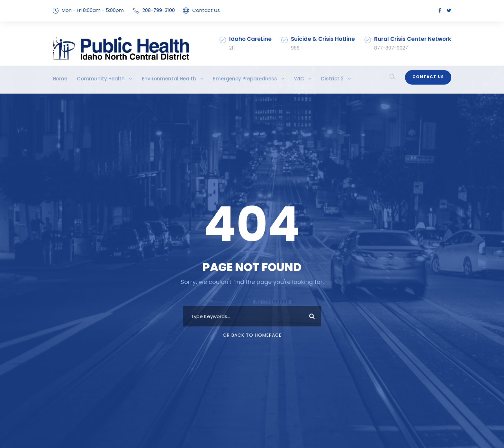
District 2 (303, 79)
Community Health (95, 79)
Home (59, 79)
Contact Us (197, 10)
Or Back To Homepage (252, 335)
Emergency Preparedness (223, 79)
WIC (272, 79)
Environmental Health (155, 79)
